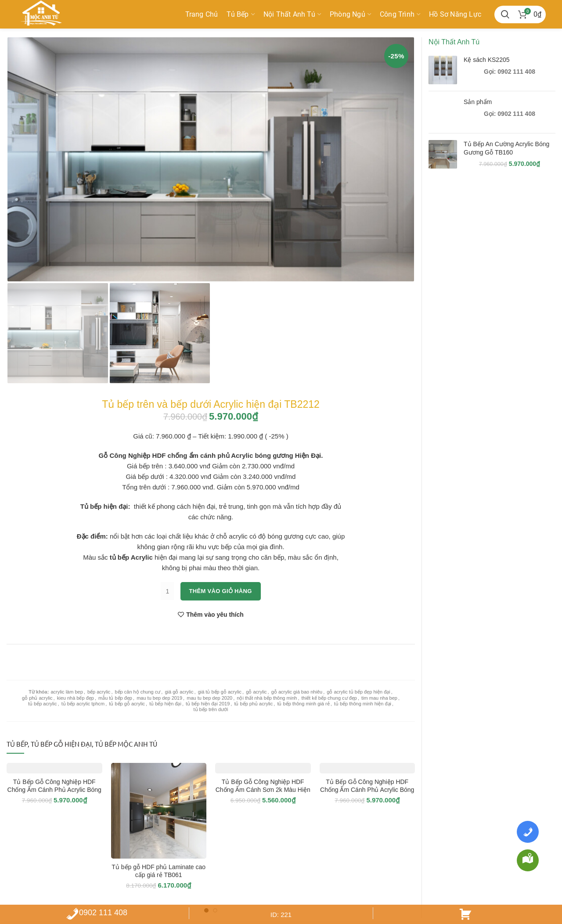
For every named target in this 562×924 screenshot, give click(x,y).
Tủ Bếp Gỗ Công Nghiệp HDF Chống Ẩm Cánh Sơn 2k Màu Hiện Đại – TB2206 (263, 790)
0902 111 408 (97, 913)
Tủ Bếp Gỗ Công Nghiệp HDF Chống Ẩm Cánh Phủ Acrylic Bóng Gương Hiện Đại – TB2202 (54, 790)
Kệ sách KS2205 (487, 60)
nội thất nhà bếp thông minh (267, 698)
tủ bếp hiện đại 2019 (208, 704)
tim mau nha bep (379, 698)
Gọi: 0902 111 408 (510, 72)
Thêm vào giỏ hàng (221, 591)
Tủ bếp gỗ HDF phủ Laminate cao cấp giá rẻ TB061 (159, 871)
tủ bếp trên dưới (211, 709)
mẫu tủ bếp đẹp (115, 698)
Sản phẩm (478, 102)
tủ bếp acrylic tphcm (83, 704)
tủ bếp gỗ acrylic (127, 704)
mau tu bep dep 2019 (159, 698)
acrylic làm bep (67, 692)
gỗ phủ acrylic (37, 698)
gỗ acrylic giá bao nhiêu (297, 692)
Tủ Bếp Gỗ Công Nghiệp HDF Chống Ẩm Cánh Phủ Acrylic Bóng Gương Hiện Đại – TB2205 (367, 790)
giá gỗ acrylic (179, 692)
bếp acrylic (99, 692)
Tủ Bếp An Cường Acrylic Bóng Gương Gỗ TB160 (506, 148)
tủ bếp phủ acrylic (253, 704)
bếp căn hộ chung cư (138, 692)
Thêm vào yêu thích (215, 615)
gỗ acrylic (256, 692)
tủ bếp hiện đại (165, 704)
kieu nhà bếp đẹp (76, 698)
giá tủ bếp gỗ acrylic (220, 692)
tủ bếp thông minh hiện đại (363, 704)
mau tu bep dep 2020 (209, 698)
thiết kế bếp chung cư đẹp (329, 698)
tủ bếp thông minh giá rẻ (303, 704)
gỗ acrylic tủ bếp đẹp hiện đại (358, 692)
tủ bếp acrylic (43, 704)
